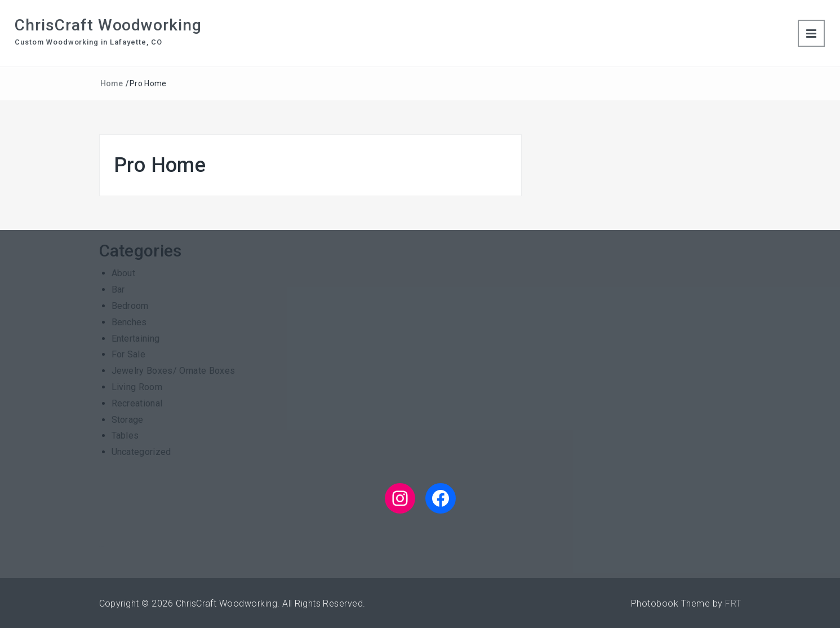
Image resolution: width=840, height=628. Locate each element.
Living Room (137, 387)
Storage (128, 420)
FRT (733, 603)
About (124, 273)
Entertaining (136, 339)
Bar (118, 289)
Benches (129, 322)
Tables (125, 435)
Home (112, 83)
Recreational (137, 403)
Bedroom (130, 306)
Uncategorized (141, 452)
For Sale (129, 354)
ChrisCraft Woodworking (108, 25)
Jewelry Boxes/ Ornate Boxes (174, 371)
